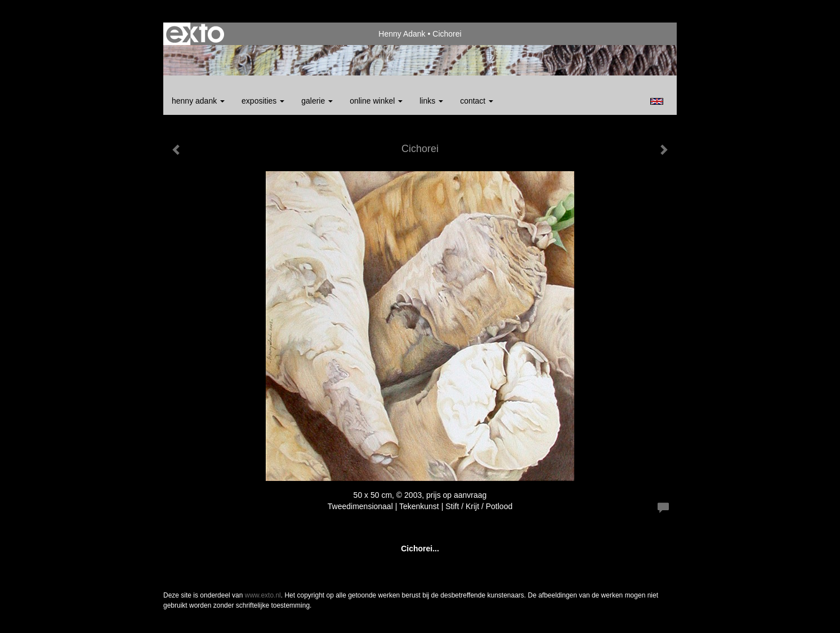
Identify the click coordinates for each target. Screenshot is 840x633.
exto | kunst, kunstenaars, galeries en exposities (195, 34)
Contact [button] (477, 101)
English (657, 101)
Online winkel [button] (376, 101)
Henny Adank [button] (198, 101)
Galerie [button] (317, 101)
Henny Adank (402, 34)
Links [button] (431, 101)
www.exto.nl (263, 595)
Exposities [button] (263, 101)
